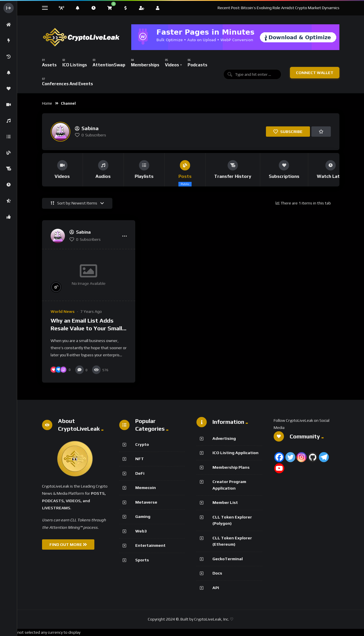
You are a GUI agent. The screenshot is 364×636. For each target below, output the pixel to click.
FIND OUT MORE (68, 544)
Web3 (141, 531)
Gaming (143, 516)
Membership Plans (231, 467)
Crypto (142, 444)
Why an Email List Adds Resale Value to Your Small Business (86, 328)
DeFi (140, 473)
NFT (140, 459)
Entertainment (150, 545)
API (216, 588)
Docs (217, 573)
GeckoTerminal (228, 559)
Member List (225, 502)
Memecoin (146, 488)
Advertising (224, 438)
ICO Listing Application (235, 453)
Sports (142, 560)
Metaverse (146, 502)
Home (47, 103)
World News (63, 311)
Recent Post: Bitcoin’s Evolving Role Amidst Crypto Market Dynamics (279, 8)
